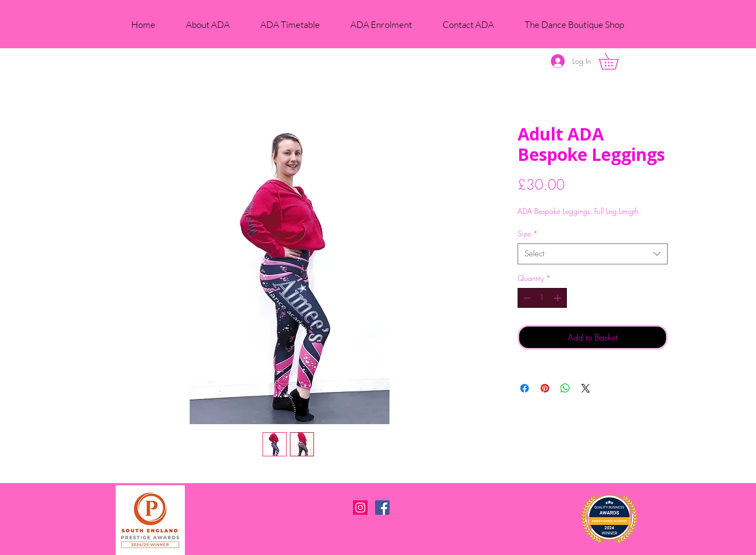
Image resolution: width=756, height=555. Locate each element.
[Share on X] (586, 388)
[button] (616, 61)
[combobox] (593, 254)
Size (528, 234)
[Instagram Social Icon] (360, 508)
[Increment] (559, 298)
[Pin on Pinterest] (545, 388)
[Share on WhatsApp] (565, 388)
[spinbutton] (542, 298)
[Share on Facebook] (525, 388)
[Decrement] (526, 298)
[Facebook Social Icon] (382, 508)
